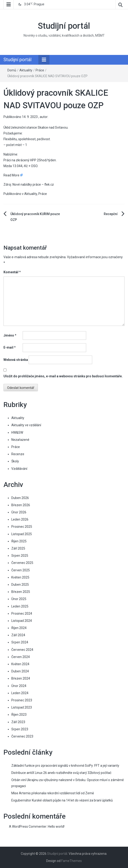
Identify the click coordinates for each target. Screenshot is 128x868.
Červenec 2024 (22, 650)
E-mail (10, 347)
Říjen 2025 (19, 541)
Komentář (12, 272)
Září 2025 (18, 548)
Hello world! (56, 827)
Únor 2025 (19, 599)
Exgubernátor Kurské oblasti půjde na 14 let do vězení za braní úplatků (62, 800)
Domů (12, 70)
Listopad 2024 (22, 621)
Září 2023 (18, 722)
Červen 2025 (21, 570)
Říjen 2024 (19, 628)
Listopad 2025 (22, 534)
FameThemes (72, 861)
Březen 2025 (21, 592)
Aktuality (26, 70)
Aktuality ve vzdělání (26, 425)
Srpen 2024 (20, 642)
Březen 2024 (21, 678)
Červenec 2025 (22, 563)
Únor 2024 (19, 686)
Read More (11, 175)
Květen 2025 (20, 577)
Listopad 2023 (22, 707)
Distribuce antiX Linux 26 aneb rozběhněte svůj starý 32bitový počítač (61, 773)
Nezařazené (20, 440)
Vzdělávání (19, 469)
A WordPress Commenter (28, 827)
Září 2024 (18, 635)
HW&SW (17, 432)
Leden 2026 (20, 519)
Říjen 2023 (19, 715)
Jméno (10, 335)
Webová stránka (16, 360)
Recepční (111, 214)
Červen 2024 (21, 657)
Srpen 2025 (20, 556)
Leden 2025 (20, 606)
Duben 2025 (20, 585)
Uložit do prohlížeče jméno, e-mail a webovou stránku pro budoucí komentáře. (63, 376)
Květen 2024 (20, 664)
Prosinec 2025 (22, 527)
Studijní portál (64, 26)
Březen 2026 (21, 505)
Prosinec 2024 (22, 614)
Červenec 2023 (22, 736)
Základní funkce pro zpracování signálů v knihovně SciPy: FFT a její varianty (65, 766)
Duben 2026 (20, 498)
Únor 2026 (19, 512)
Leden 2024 (20, 693)
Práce (40, 70)
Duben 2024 (20, 671)
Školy (15, 461)
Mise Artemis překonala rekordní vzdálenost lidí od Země (53, 793)
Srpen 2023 (20, 729)
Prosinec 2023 (22, 700)
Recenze (18, 454)
